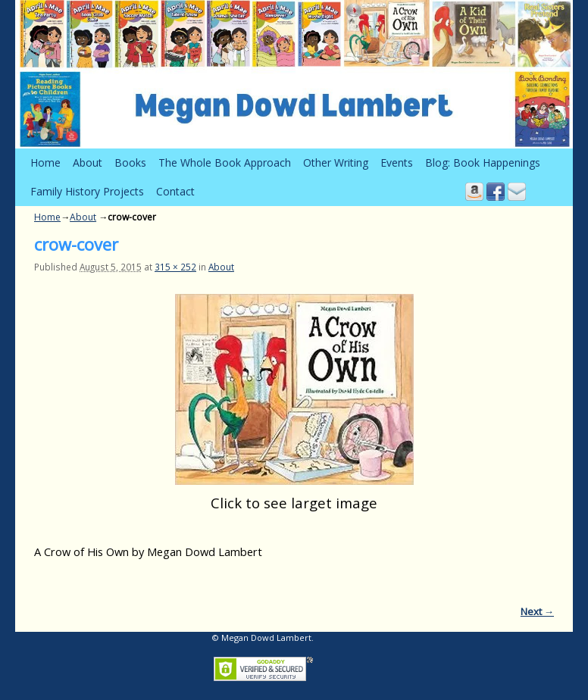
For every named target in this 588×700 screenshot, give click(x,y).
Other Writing (336, 162)
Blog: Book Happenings (483, 162)
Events (397, 162)
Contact (175, 191)
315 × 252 (175, 267)
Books (130, 162)
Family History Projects (87, 191)
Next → (537, 611)
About (88, 162)
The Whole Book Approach (225, 162)
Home (45, 162)
